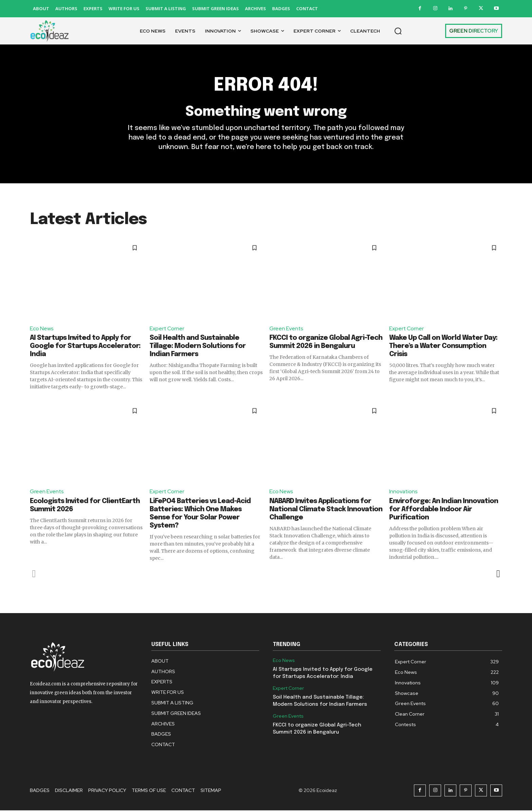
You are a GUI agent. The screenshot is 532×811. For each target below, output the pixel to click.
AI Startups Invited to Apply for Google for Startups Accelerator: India (85, 347)
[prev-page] (34, 574)
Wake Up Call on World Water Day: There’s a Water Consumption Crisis (443, 347)
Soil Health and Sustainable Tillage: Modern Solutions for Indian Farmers (198, 347)
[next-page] (498, 574)
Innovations (404, 492)
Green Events (287, 329)
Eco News (42, 329)
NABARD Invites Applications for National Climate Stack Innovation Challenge (326, 510)
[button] (398, 31)
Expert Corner (167, 329)
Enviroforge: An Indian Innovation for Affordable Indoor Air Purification (444, 510)
